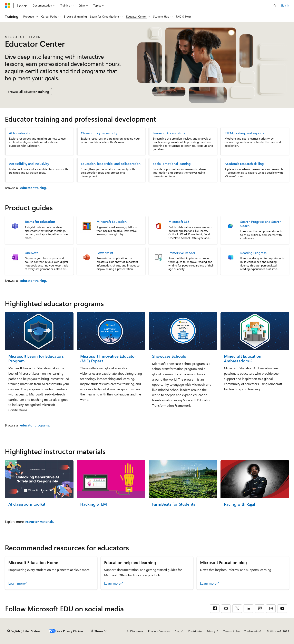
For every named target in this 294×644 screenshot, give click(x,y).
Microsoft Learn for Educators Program (36, 358)
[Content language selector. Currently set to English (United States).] (24, 631)
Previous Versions (159, 631)
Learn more (17, 583)
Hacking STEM (94, 504)
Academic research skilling (244, 164)
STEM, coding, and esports (244, 133)
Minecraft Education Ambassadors (243, 358)
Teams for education (40, 222)
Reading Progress (253, 253)
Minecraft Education (112, 222)
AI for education (21, 133)
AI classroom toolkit (27, 504)
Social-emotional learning (172, 164)
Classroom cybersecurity (99, 133)
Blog (178, 631)
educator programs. (35, 425)
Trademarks (252, 631)
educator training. (33, 188)
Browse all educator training (28, 92)
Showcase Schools (169, 356)
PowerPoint (105, 253)
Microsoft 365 (179, 222)
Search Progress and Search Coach (261, 224)
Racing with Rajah (240, 504)
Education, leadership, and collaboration (111, 164)
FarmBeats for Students (174, 504)
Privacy (211, 631)
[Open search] (275, 6)
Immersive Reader (182, 253)
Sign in (285, 5)
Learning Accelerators (169, 133)
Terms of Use (231, 631)
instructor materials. (39, 521)
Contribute (195, 631)
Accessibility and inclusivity (29, 164)
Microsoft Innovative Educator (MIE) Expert (108, 358)
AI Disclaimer (135, 631)
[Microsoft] (8, 6)
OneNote (32, 253)
